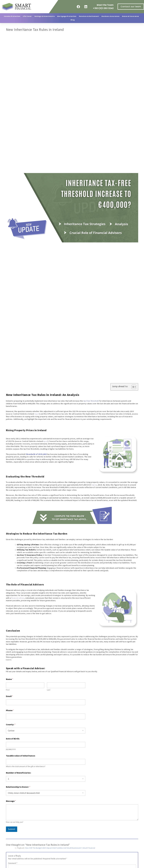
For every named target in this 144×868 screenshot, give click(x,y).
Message (11, 801)
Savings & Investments (45, 16)
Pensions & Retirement (89, 16)
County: (11, 725)
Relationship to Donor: (18, 787)
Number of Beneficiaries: (19, 773)
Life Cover (27, 16)
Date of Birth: (13, 739)
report (37, 414)
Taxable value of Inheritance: (21, 756)
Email (9, 696)
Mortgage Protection (67, 16)
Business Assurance (110, 16)
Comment (13, 863)
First (8, 690)
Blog (73, 20)
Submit (12, 829)
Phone (10, 710)
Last (49, 690)
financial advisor (18, 598)
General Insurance (130, 16)
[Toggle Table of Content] (132, 387)
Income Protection (12, 16)
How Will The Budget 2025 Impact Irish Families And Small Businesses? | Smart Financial (60, 848)
